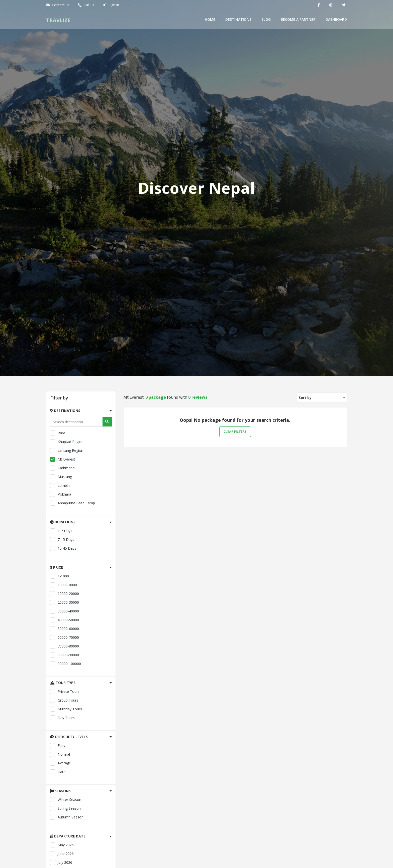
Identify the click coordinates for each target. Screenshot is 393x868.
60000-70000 (65, 782)
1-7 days (61, 675)
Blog (266, 19)
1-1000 (60, 721)
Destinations (238, 19)
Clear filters (235, 576)
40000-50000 (65, 764)
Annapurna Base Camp (73, 647)
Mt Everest (63, 604)
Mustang (61, 621)
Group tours (64, 845)
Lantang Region (67, 595)
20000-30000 (65, 747)
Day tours (62, 862)
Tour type (63, 827)
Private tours (65, 836)
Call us (86, 5)
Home (210, 19)
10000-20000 (65, 738)
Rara (58, 577)
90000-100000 (66, 808)
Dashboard (336, 19)
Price (57, 712)
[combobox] (322, 542)
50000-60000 (65, 773)
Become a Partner (298, 19)
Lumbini (60, 630)
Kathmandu (63, 612)
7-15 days (62, 684)
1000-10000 (64, 729)
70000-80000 (65, 791)
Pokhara (61, 639)
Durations (63, 666)
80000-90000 (65, 799)
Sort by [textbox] (305, 542)
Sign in (111, 5)
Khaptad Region (67, 586)
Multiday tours (66, 853)
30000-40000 (65, 756)
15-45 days (63, 693)
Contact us (58, 5)
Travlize (58, 20)
